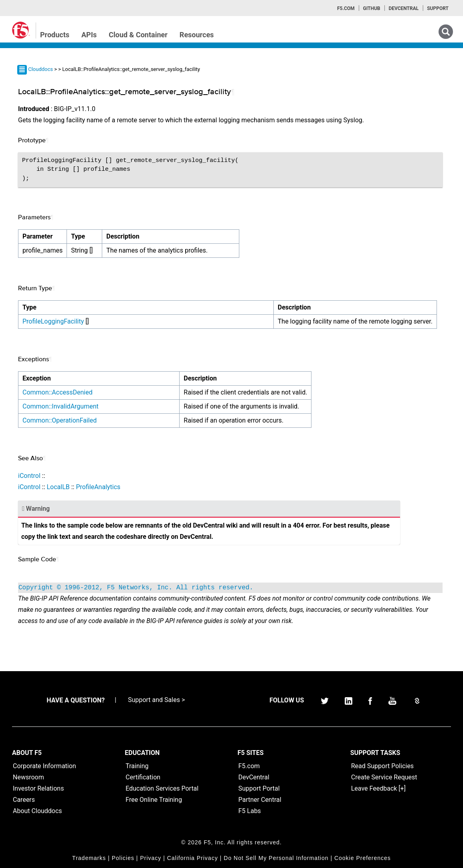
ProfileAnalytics (98, 487)
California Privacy (193, 858)
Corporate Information (44, 766)
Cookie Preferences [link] (363, 858)
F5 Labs (250, 811)
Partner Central (260, 800)
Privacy (151, 858)
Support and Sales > (156, 700)
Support (438, 8)
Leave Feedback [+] (378, 788)
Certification (143, 777)
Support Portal (259, 788)
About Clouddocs (37, 811)
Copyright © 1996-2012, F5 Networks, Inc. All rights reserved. (136, 588)
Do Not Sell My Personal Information (276, 858)
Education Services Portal (162, 788)
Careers (24, 800)
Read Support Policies (382, 766)
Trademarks (89, 858)
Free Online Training (154, 800)
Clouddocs (40, 69)
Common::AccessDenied (58, 392)
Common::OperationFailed (60, 420)
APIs (89, 35)
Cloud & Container (138, 35)
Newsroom (28, 777)
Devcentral (403, 8)
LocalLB (58, 487)
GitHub (371, 8)
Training (137, 766)
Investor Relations (38, 788)
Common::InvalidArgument (61, 406)
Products (55, 35)
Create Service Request (384, 777)
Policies (123, 858)
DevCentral (254, 777)
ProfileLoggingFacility (53, 321)
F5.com (346, 8)
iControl (29, 476)
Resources (197, 35)
